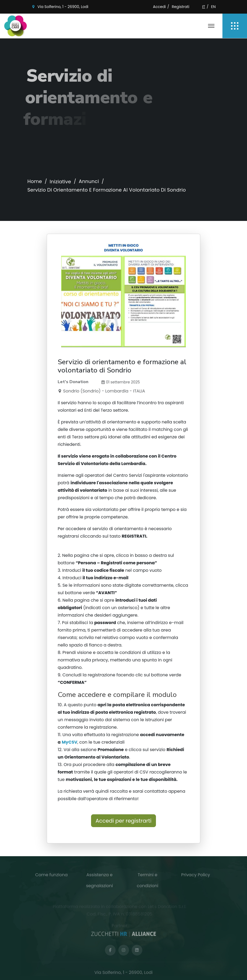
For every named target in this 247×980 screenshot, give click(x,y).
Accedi (159, 7)
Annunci (89, 181)
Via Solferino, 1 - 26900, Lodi (63, 7)
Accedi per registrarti (123, 821)
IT (204, 7)
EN (213, 7)
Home (35, 181)
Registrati (181, 7)
